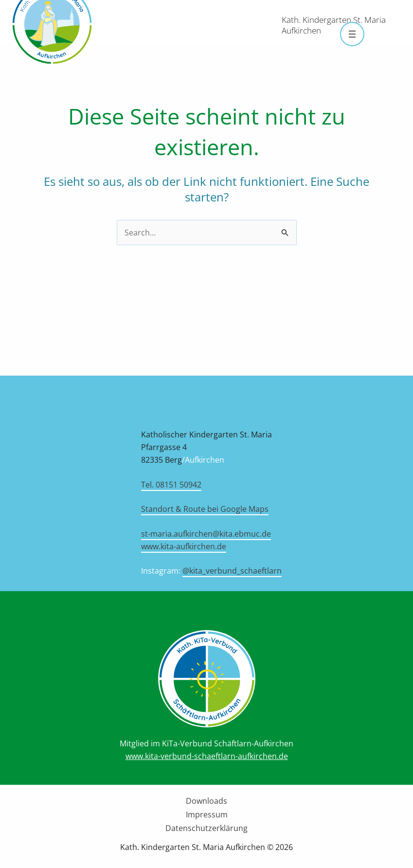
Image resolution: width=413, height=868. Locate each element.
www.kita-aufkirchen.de (184, 546)
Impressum (207, 814)
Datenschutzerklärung (206, 828)
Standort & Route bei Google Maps (205, 509)
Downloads (206, 801)
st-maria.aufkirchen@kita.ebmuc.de (206, 534)
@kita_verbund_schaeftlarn (232, 571)
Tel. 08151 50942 (171, 485)
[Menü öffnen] (352, 34)
